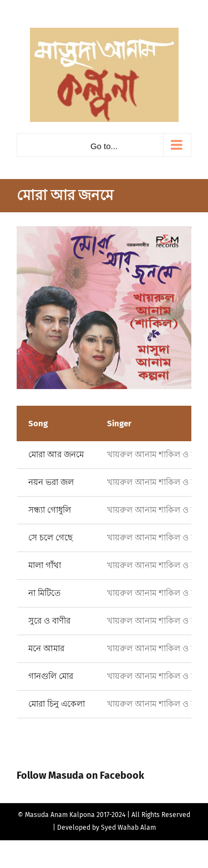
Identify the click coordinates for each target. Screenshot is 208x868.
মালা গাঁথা (45, 565)
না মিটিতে (44, 593)
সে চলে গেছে (50, 538)
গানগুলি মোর (51, 676)
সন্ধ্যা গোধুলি (50, 510)
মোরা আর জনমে (56, 455)
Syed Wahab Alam (128, 828)
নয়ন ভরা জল (51, 482)
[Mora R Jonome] (104, 308)
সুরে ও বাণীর (49, 621)
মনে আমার (46, 649)
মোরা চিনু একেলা (57, 704)
